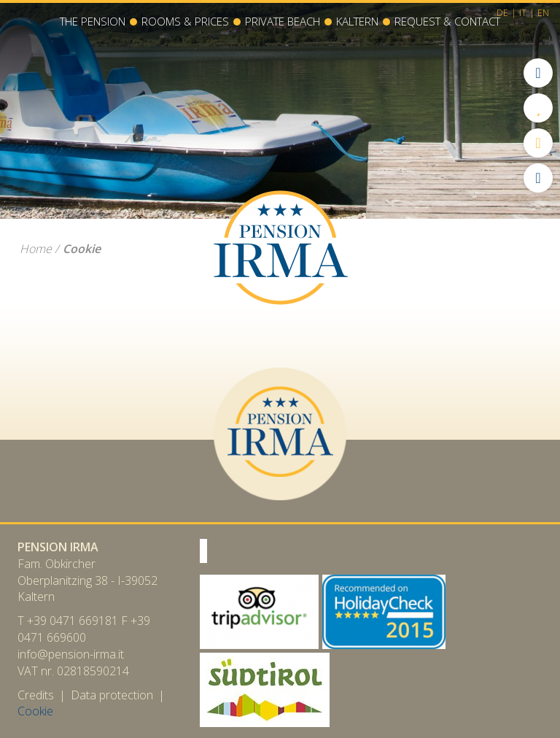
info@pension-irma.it (71, 654)
